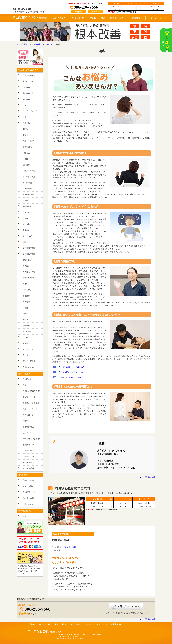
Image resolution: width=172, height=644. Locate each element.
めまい (25, 284)
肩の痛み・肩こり (30, 93)
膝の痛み (26, 99)
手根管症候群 (28, 195)
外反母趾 (26, 302)
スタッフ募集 (74, 624)
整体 (24, 385)
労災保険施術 (28, 462)
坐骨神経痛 (27, 147)
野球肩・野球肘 (29, 361)
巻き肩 (25, 355)
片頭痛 (25, 308)
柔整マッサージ (29, 397)
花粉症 (25, 159)
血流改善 (26, 266)
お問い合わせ (155, 18)
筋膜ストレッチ (29, 433)
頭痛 (24, 117)
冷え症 (25, 200)
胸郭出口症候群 (29, 177)
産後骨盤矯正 (28, 189)
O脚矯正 (26, 153)
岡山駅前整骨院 (24, 17)
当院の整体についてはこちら (69, 377)
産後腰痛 (26, 296)
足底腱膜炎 (27, 183)
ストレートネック (30, 349)
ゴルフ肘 (26, 212)
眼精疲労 (26, 320)
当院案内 (32, 624)
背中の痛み (27, 290)
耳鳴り (25, 242)
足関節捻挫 (27, 206)
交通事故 (136, 18)
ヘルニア (26, 105)
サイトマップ (88, 624)
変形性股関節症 (29, 254)
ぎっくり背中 (28, 236)
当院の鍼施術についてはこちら (70, 372)
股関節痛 (26, 165)
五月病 (25, 218)
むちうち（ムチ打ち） (32, 111)
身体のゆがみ (28, 367)
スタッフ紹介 (78, 18)
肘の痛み (26, 87)
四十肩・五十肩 (29, 171)
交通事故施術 (28, 451)
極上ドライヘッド (30, 409)
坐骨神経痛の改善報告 (32, 439)
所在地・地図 (117, 18)
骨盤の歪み (27, 331)
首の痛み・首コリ (30, 272)
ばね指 (25, 337)
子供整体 (26, 230)
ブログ (25, 516)
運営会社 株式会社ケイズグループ (67, 636)
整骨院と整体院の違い (32, 391)
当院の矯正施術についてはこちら (71, 367)
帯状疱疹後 (27, 260)
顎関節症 (26, 326)
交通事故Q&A (28, 457)
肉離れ (25, 314)
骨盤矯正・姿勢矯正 (31, 403)
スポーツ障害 (28, 141)
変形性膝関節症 (29, 248)
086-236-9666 (37, 609)
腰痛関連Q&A (28, 445)
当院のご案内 (59, 18)
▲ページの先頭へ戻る (148, 477)
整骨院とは (27, 379)
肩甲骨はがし (28, 415)
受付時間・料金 (98, 18)
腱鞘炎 (25, 135)
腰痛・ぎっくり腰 (30, 75)
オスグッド (27, 343)
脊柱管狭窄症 (28, 278)
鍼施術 (25, 421)
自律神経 (26, 123)
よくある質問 (28, 468)
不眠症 (25, 129)
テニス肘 (26, 224)
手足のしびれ (28, 81)
